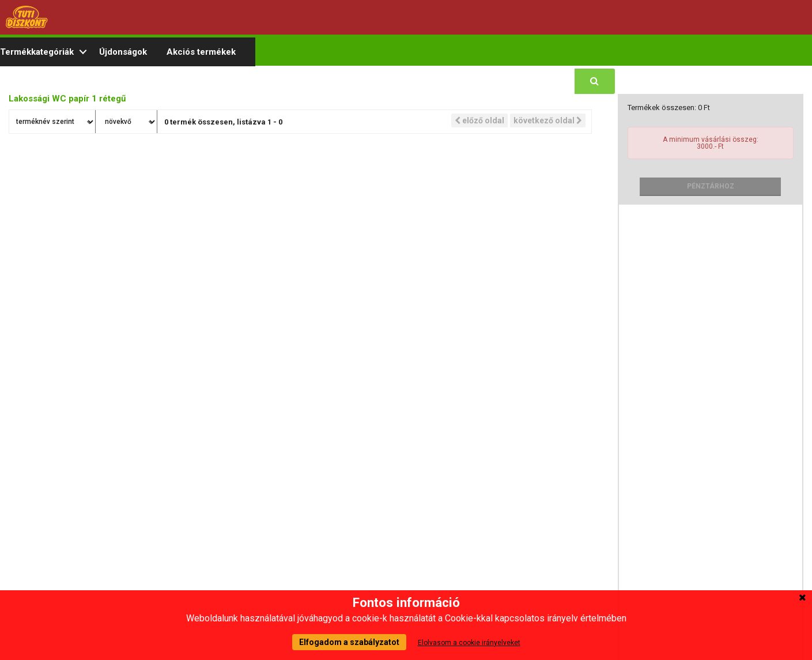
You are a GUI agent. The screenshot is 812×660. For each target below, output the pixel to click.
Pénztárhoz (711, 186)
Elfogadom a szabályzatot (349, 642)
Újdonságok (123, 52)
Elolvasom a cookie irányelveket (469, 643)
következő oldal (548, 120)
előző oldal (479, 120)
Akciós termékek (201, 52)
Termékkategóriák (37, 52)
